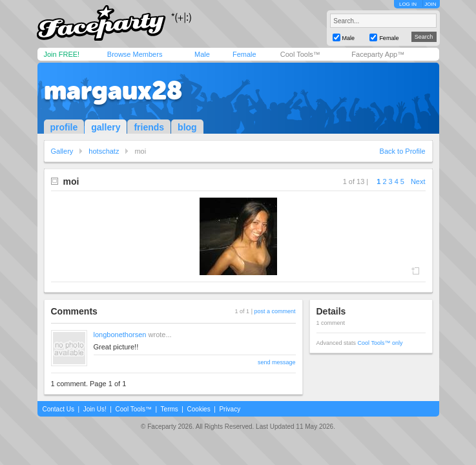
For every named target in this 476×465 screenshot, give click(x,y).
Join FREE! (62, 54)
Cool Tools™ (300, 54)
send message (277, 362)
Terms (170, 409)
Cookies (199, 409)
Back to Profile (403, 151)
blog (187, 127)
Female (244, 54)
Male (202, 54)
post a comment (274, 311)
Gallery (62, 151)
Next (418, 181)
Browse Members (135, 54)
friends (149, 127)
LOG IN (408, 4)
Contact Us (58, 409)
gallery (106, 127)
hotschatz (104, 151)
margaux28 (113, 90)
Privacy (230, 409)
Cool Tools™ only (380, 343)
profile (64, 127)
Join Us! (95, 409)
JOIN (430, 4)
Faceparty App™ (378, 54)
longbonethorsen (120, 335)
